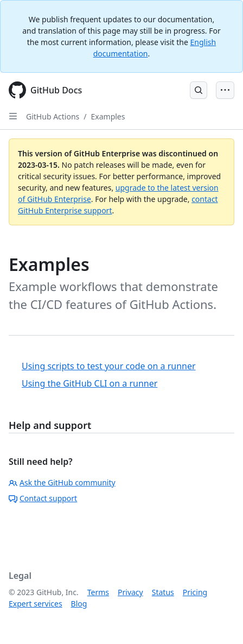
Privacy (130, 592)
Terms (98, 592)
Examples (108, 116)
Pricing (195, 592)
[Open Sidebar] (13, 116)
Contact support (43, 498)
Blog (79, 604)
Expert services (36, 604)
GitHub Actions (53, 116)
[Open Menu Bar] (225, 90)
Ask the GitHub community (62, 482)
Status (163, 592)
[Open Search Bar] (199, 90)
